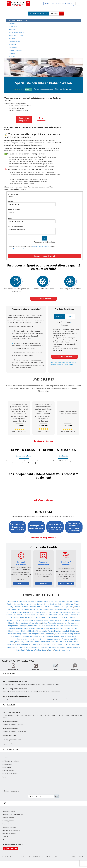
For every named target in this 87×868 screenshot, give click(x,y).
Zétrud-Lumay (65, 650)
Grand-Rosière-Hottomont (46, 615)
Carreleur (12, 23)
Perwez (57, 636)
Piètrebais (72, 636)
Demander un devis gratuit (45, 256)
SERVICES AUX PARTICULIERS (19, 21)
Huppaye (53, 617)
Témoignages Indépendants (12, 740)
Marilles (19, 628)
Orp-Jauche (75, 634)
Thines (75, 642)
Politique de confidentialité (11, 830)
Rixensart (57, 639)
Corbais (70, 607)
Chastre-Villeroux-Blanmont (32, 607)
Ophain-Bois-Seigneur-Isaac (33, 634)
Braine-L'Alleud (51, 604)
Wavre (51, 650)
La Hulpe (65, 620)
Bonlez (10, 604)
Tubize (22, 647)
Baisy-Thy (32, 601)
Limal (59, 623)
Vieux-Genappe (32, 647)
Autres (12, 57)
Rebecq (36, 639)
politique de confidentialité (42, 247)
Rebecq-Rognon (46, 639)
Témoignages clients (10, 735)
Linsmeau (75, 623)
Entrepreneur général (16, 32)
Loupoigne (23, 625)
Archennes (12, 601)
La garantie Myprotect (10, 824)
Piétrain (64, 636)
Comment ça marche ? (9, 811)
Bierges (58, 601)
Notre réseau (7, 767)
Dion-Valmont (73, 609)
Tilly (51, 644)
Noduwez (74, 631)
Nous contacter (41, 119)
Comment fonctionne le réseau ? (13, 814)
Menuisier (13, 45)
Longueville (13, 625)
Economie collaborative (10, 721)
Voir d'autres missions (44, 500)
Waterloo (29, 650)
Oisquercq (17, 634)
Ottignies (26, 636)
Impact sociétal (8, 744)
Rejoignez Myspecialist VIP (11, 761)
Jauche (21, 620)
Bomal (77, 601)
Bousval (40, 604)
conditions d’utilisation (18, 249)
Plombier (12, 54)
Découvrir (21, 583)
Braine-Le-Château (65, 604)
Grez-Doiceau (63, 615)
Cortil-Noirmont (23, 609)
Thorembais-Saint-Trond (39, 644)
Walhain (69, 647)
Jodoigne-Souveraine (52, 620)
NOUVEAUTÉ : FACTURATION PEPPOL (59, 4)
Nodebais (66, 631)
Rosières (65, 639)
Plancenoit (12, 639)
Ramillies (28, 639)
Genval (9, 615)
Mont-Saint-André (53, 628)
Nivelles (58, 631)
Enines (20, 612)
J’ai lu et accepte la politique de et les (32, 248)
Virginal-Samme (58, 647)
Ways (56, 650)
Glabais (26, 615)
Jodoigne (39, 620)
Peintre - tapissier (15, 51)
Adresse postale (14, 210)
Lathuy (31, 623)
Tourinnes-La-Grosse (62, 644)
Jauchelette (30, 620)
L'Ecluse (38, 623)
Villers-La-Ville (45, 647)
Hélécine (24, 617)
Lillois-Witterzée (49, 623)
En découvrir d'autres (44, 441)
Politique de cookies (9, 833)
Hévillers (32, 617)
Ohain (9, 634)
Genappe (67, 612)
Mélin (26, 628)
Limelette (66, 623)
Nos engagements (8, 821)
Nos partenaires (7, 764)
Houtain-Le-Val (42, 617)
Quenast (20, 639)
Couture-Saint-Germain (57, 609)
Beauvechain (49, 601)
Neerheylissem (14, 631)
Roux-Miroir (74, 639)
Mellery (32, 628)
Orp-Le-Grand (16, 636)
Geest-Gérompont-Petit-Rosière (49, 612)
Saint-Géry (20, 642)
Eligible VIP (28, 89)
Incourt (60, 617)
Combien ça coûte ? (9, 817)
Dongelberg (11, 612)
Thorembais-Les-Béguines (18, 644)
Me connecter (7, 840)
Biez (71, 601)
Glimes (32, 615)
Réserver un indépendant (24, 119)
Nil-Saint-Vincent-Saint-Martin (41, 631)
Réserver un (64, 89)
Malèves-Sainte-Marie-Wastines (57, 625)
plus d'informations (15, 227)
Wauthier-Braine (41, 650)
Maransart (74, 625)
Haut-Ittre (15, 617)
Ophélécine (50, 634)
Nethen (24, 631)
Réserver (43, 583)
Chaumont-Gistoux (52, 607)
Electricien (13, 30)
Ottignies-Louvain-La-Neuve (42, 636)
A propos (5, 758)
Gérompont (17, 615)
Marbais (12, 628)
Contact (11, 201)
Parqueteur (13, 48)
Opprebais (59, 634)
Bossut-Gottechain (29, 604)
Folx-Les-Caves (29, 612)
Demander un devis (44, 299)
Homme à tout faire (16, 36)
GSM (10, 218)
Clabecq (63, 607)
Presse (4, 777)
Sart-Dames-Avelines (63, 642)
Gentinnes (76, 612)
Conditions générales (9, 827)
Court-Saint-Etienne (38, 609)
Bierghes (65, 601)
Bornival (17, 604)
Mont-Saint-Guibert (69, 628)
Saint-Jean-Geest (32, 642)
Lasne (72, 620)
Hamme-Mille (75, 615)
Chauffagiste (14, 27)
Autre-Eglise (22, 601)
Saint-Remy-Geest (47, 642)
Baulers (40, 601)
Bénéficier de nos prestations (43, 537)
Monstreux (40, 628)
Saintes (11, 642)
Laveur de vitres (15, 42)
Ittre (66, 617)
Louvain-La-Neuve (36, 625)
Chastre (17, 607)
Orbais (67, 634)
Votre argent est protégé (11, 712)
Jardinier (12, 39)
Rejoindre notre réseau (10, 774)
